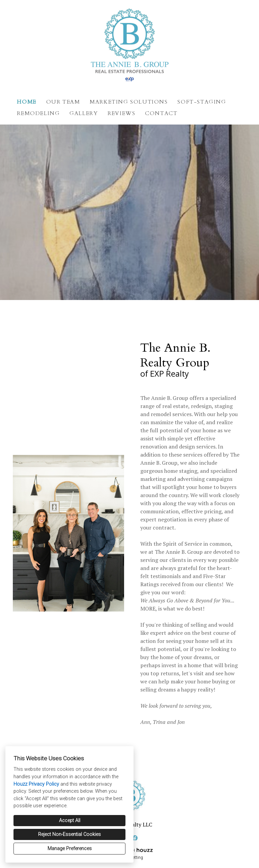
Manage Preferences (70, 849)
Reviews (121, 113)
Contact (161, 113)
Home (26, 102)
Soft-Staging (202, 102)
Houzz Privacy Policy (36, 784)
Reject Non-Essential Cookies (69, 834)
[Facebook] (135, 838)
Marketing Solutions (129, 102)
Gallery (84, 113)
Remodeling (38, 113)
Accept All (70, 821)
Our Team (63, 102)
